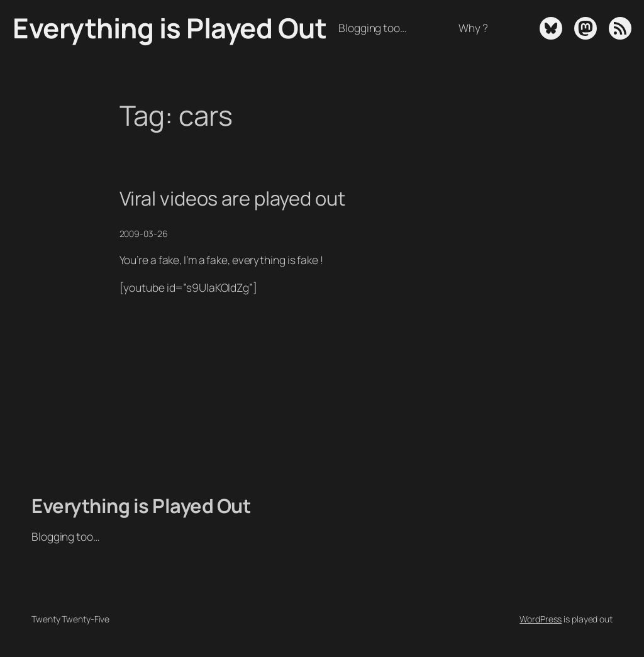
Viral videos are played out (232, 198)
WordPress (541, 619)
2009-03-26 (144, 234)
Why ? (473, 28)
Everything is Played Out (169, 28)
